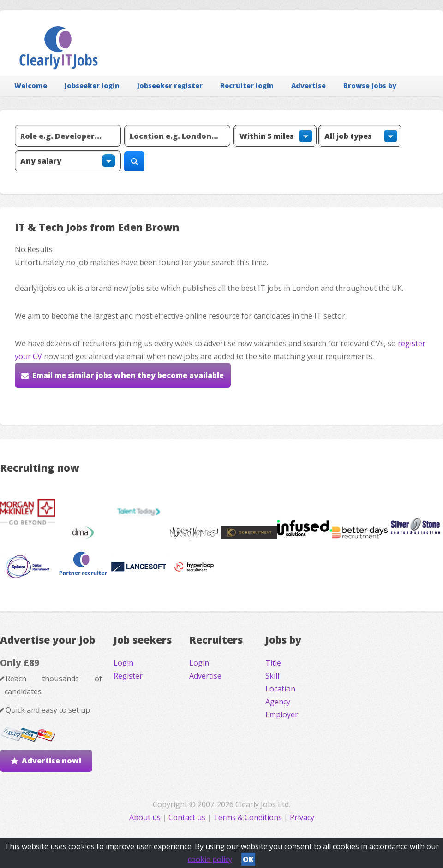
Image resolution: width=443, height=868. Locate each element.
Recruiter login (247, 86)
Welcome (31, 86)
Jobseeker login (92, 86)
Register (128, 676)
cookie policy (210, 859)
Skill (272, 676)
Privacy (302, 817)
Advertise (308, 86)
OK (248, 859)
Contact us (188, 817)
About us (146, 817)
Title (273, 663)
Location (280, 689)
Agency (278, 702)
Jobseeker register (170, 86)
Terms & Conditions (248, 817)
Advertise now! (51, 761)
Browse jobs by (370, 86)
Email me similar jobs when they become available (128, 375)
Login (123, 663)
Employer (282, 714)
